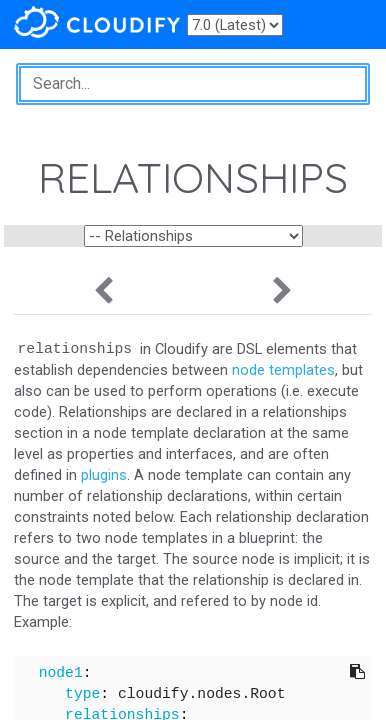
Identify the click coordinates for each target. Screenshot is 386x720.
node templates (283, 370)
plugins (104, 475)
